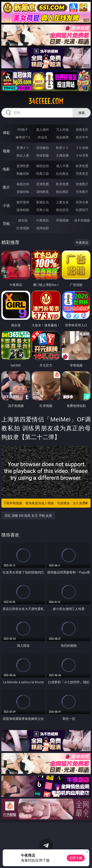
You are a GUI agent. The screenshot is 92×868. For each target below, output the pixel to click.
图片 (6, 187)
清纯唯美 (42, 192)
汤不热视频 (82, 220)
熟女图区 (62, 192)
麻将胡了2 (23, 137)
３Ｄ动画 (82, 148)
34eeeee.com (46, 101)
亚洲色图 (42, 184)
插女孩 (23, 220)
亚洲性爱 (23, 166)
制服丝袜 (23, 173)
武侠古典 (82, 202)
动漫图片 (82, 184)
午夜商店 (42, 220)
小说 (6, 205)
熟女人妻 (23, 155)
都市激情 (23, 202)
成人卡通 (62, 166)
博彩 (6, 133)
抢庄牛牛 (82, 137)
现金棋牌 (62, 137)
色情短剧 (42, 228)
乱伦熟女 (62, 173)
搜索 (82, 113)
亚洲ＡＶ (23, 148)
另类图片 (82, 192)
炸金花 (42, 137)
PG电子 (23, 129)
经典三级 (42, 173)
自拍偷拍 (42, 148)
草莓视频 (62, 220)
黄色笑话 (62, 210)
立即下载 (76, 858)
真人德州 (42, 129)
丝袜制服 (42, 155)
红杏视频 (23, 228)
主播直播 (62, 155)
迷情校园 (23, 210)
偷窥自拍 (23, 184)
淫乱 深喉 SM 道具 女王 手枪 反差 (28, 515)
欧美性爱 (82, 166)
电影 (6, 169)
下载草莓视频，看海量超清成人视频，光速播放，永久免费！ (46, 503)
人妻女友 (62, 202)
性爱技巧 (82, 210)
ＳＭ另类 (82, 155)
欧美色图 (62, 184)
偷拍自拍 (42, 166)
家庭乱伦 (42, 202)
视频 (6, 151)
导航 (6, 224)
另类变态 (82, 173)
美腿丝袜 (23, 192)
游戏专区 (82, 129)
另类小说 (42, 210)
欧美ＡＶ (62, 148)
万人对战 (62, 129)
